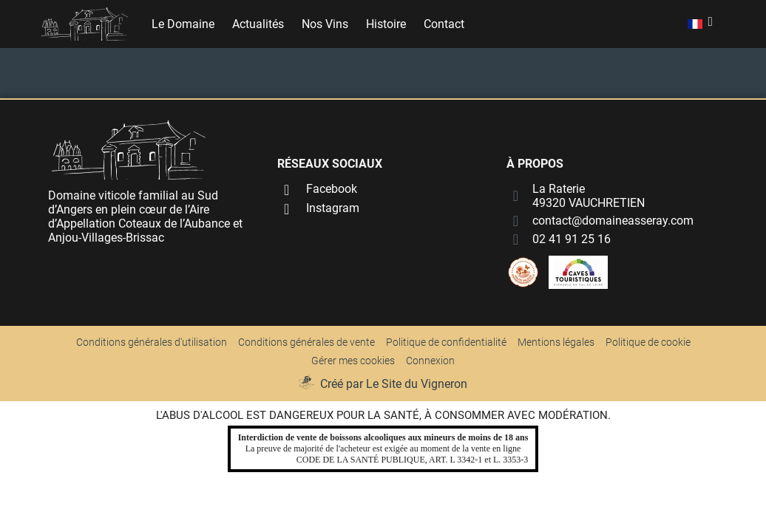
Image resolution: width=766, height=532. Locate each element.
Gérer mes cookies (353, 361)
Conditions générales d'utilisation (152, 342)
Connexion (430, 361)
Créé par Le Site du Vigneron (394, 384)
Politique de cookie (648, 342)
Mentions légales (556, 342)
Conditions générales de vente (306, 342)
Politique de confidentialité (446, 342)
